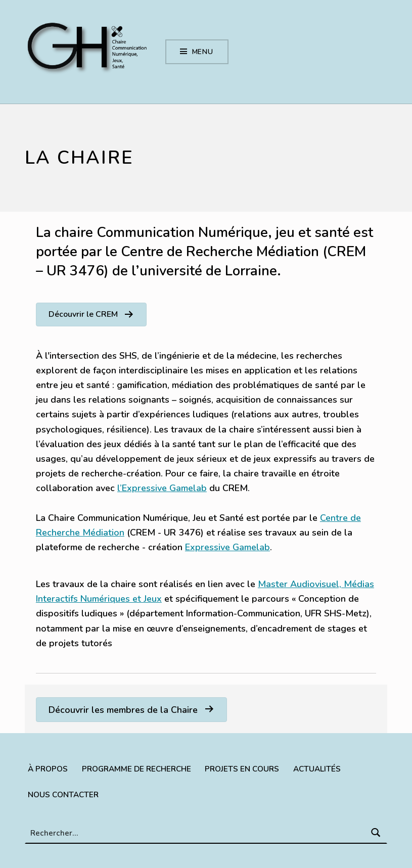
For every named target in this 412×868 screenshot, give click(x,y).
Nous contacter (63, 794)
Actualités (317, 769)
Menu (203, 52)
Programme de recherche (136, 769)
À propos (48, 769)
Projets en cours (242, 769)
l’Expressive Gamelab (162, 488)
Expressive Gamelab (227, 547)
